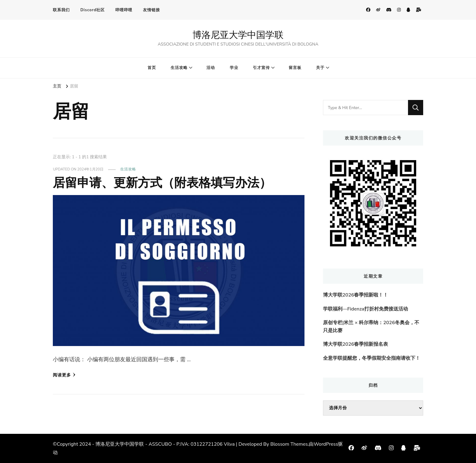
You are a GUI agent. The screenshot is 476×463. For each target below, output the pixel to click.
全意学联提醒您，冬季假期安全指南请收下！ (372, 358)
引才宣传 (261, 68)
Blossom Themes (289, 444)
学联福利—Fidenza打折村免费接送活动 (365, 309)
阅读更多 (64, 375)
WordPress (326, 444)
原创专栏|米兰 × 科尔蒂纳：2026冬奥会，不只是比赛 (371, 327)
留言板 (295, 68)
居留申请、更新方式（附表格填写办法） (162, 183)
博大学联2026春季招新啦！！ (355, 295)
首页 (152, 68)
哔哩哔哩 (124, 10)
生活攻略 (179, 68)
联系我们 (61, 10)
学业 (234, 68)
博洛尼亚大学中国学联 (238, 35)
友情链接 (151, 10)
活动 (211, 68)
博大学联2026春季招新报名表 (355, 344)
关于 (320, 68)
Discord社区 (93, 10)
